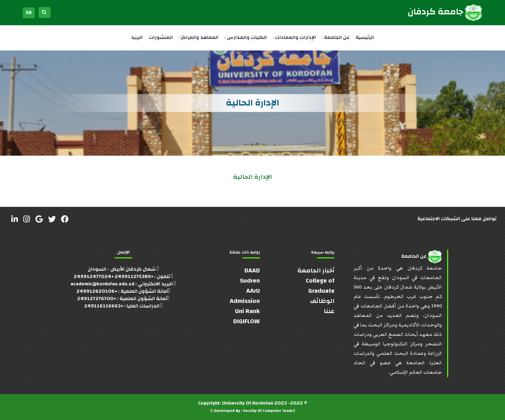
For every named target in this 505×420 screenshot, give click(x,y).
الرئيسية (365, 38)
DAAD (252, 270)
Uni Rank (247, 311)
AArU (253, 291)
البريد (137, 38)
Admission (245, 301)
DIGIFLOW (247, 321)
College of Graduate (320, 286)
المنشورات (161, 38)
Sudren (250, 281)
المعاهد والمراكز (199, 38)
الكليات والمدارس (245, 38)
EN (29, 13)
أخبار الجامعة (316, 270)
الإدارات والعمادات (294, 38)
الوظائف (322, 301)
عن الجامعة (336, 38)
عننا (329, 311)
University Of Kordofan (248, 403)
